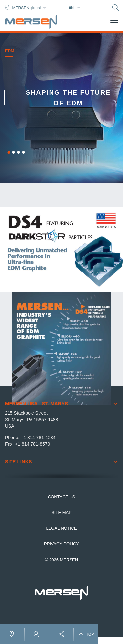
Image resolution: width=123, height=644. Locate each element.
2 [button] (13, 152)
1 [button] (9, 152)
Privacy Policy (61, 544)
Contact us (61, 497)
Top (86, 634)
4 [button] (23, 152)
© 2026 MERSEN (61, 560)
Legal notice (61, 528)
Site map (61, 512)
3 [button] (18, 152)
